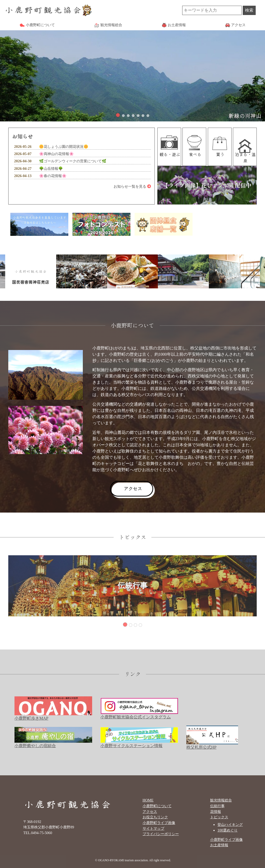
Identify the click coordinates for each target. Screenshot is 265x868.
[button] (118, 115)
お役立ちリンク (155, 817)
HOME (148, 800)
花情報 (216, 812)
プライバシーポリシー (161, 834)
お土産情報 (219, 845)
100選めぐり (227, 830)
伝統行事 (217, 806)
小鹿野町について (157, 806)
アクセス (133, 489)
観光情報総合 (221, 800)
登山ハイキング (230, 825)
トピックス (219, 817)
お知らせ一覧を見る (132, 186)
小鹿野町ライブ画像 (159, 823)
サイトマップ (153, 828)
